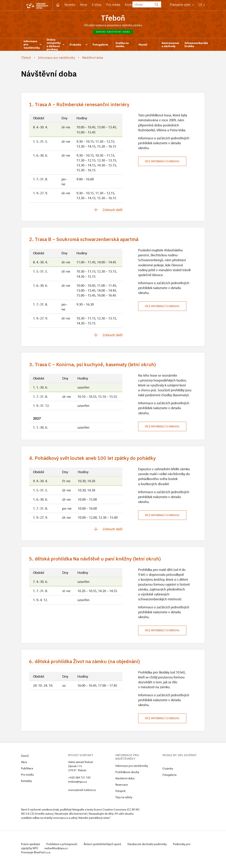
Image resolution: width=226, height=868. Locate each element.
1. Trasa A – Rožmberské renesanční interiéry (81, 105)
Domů (25, 758)
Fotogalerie (170, 777)
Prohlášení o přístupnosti (63, 847)
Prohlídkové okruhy (127, 775)
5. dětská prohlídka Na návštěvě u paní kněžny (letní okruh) (97, 561)
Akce (84, 5)
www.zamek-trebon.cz (82, 793)
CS (202, 5)
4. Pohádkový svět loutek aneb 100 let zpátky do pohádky (95, 460)
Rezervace (122, 787)
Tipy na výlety (124, 800)
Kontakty (26, 784)
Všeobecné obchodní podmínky (149, 847)
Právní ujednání (31, 847)
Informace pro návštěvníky (132, 768)
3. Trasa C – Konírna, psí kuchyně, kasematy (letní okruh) (95, 366)
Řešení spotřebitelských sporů (104, 847)
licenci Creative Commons (110, 812)
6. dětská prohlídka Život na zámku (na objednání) (86, 664)
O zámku (168, 771)
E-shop (97, 5)
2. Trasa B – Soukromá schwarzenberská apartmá (86, 241)
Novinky (70, 5)
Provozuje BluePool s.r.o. (36, 855)
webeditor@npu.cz (57, 851)
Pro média (113, 5)
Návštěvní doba (125, 781)
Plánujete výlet (182, 5)
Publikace (27, 771)
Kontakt (130, 5)
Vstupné (120, 794)
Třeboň (113, 18)
